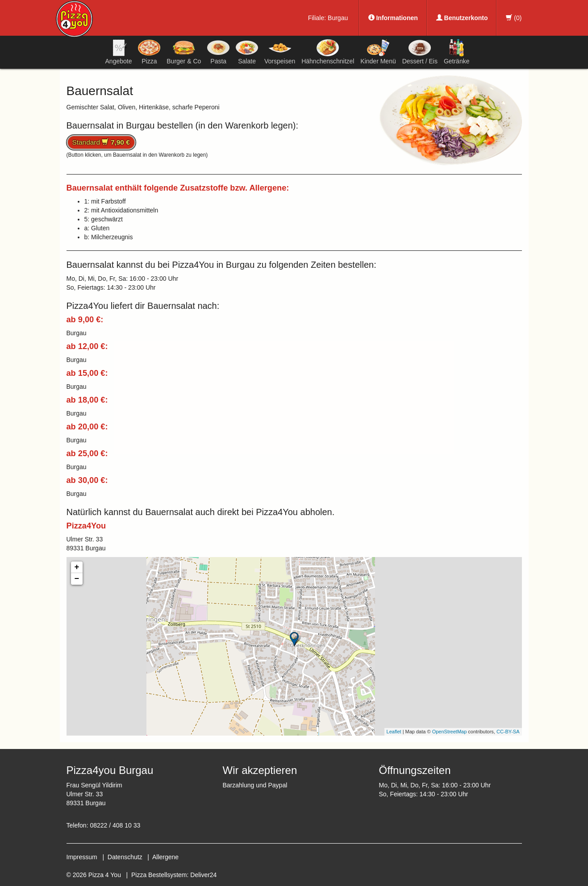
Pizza (149, 52)
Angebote (119, 52)
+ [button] (77, 567)
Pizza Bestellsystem (159, 875)
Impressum (82, 857)
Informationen (393, 18)
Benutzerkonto (462, 18)
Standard (101, 142)
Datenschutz (125, 857)
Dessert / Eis (420, 52)
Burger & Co (184, 52)
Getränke (457, 52)
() (514, 18)
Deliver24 (203, 875)
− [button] (77, 579)
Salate (247, 52)
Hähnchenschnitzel (328, 52)
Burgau (338, 18)
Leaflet (394, 732)
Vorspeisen (280, 52)
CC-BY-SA (508, 732)
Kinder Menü (378, 52)
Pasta (218, 52)
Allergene (165, 857)
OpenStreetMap (450, 732)
